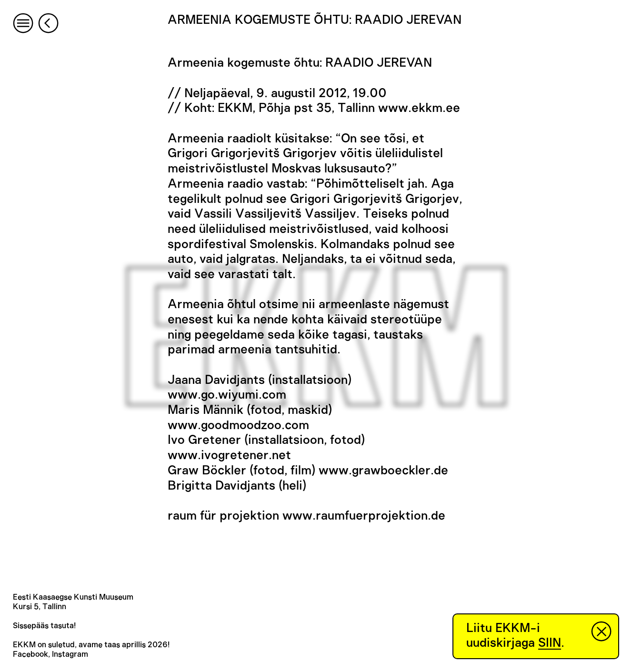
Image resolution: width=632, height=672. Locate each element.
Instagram (70, 654)
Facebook (30, 654)
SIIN (550, 643)
